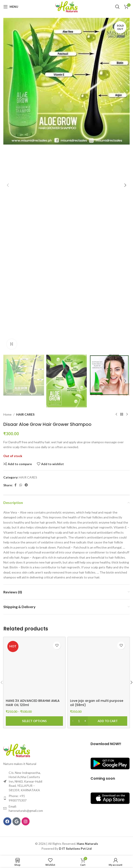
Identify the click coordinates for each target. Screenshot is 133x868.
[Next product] (127, 414)
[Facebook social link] (15, 485)
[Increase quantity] (85, 721)
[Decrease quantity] (73, 721)
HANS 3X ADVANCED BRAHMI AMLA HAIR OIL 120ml (33, 703)
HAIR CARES (25, 414)
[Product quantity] (79, 721)
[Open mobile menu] (11, 7)
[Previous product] (116, 414)
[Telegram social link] (26, 485)
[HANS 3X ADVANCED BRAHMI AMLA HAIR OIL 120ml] (34, 668)
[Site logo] (66, 6)
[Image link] (17, 750)
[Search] (117, 7)
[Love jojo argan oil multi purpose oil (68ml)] (99, 668)
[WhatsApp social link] (21, 485)
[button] (8, 185)
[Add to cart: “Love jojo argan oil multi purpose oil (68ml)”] (99, 721)
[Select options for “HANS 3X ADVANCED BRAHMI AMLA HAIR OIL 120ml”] (34, 721)
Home (7, 414)
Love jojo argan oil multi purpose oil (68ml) (97, 703)
